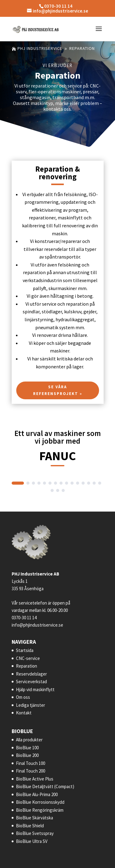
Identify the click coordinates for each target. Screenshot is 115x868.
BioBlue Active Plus (35, 779)
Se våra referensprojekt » (58, 393)
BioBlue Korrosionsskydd (40, 802)
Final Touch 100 (31, 763)
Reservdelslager (31, 674)
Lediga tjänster (31, 705)
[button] (18, 483)
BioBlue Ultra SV (32, 841)
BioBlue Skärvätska (34, 818)
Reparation (27, 666)
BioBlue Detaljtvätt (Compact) (45, 786)
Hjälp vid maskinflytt (35, 689)
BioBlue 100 (27, 748)
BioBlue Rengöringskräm (40, 810)
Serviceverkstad (31, 682)
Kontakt (24, 713)
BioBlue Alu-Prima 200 (37, 794)
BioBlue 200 (27, 755)
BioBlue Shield (30, 826)
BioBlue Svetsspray (35, 833)
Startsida (25, 650)
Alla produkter (29, 740)
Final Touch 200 (31, 771)
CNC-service (28, 658)
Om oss (23, 697)
